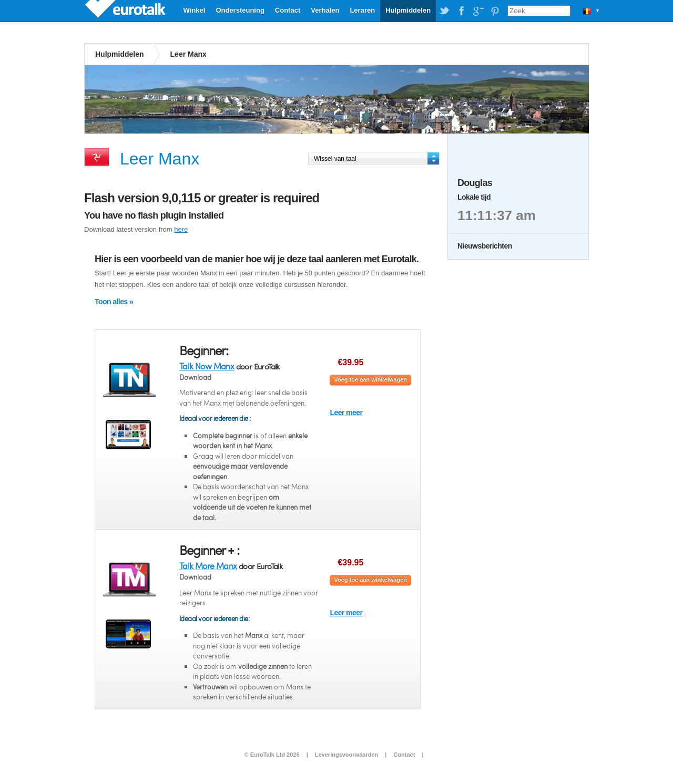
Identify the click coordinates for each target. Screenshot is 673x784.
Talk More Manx (208, 566)
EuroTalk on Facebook (461, 11)
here (181, 229)
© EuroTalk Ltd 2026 (272, 755)
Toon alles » (114, 302)
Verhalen (325, 10)
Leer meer (346, 412)
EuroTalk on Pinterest (495, 11)
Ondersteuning (240, 10)
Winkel (195, 10)
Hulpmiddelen (408, 10)
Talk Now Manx (207, 366)
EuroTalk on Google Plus (478, 11)
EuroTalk (126, 11)
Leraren (362, 10)
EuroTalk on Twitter (444, 11)
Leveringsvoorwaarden (346, 755)
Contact (288, 10)
